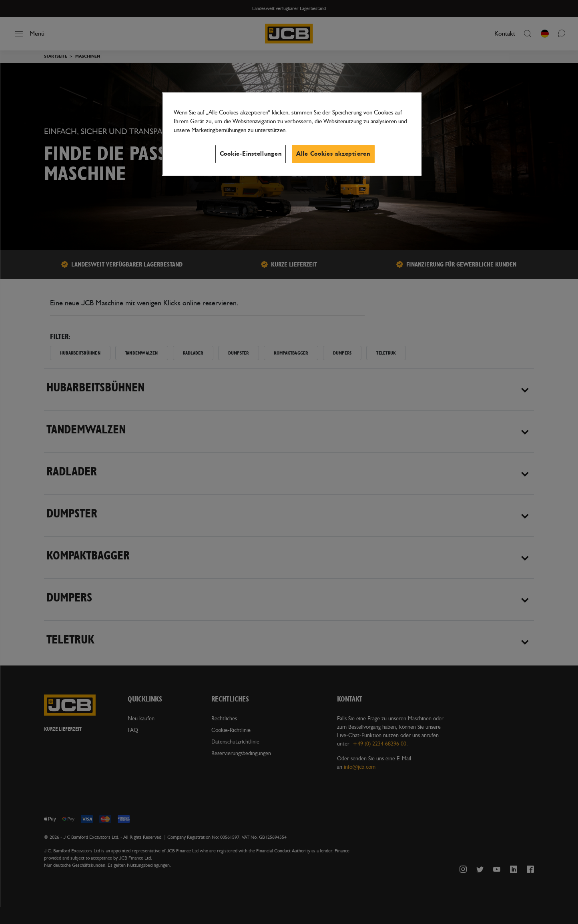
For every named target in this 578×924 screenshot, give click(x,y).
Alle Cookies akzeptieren (333, 154)
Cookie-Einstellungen (251, 154)
